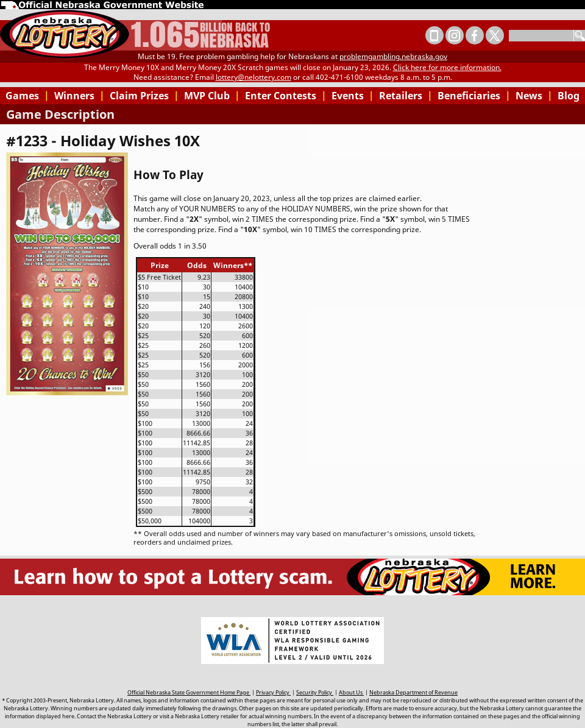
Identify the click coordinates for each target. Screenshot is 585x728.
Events (353, 96)
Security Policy (315, 692)
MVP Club (212, 96)
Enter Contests (286, 96)
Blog (569, 96)
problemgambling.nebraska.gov (393, 56)
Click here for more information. (447, 67)
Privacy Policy (273, 692)
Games (27, 96)
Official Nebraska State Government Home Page (189, 692)
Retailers (406, 96)
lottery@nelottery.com (253, 77)
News (534, 96)
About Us (351, 692)
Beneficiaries (474, 96)
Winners (80, 96)
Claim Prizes (144, 96)
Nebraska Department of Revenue (413, 692)
